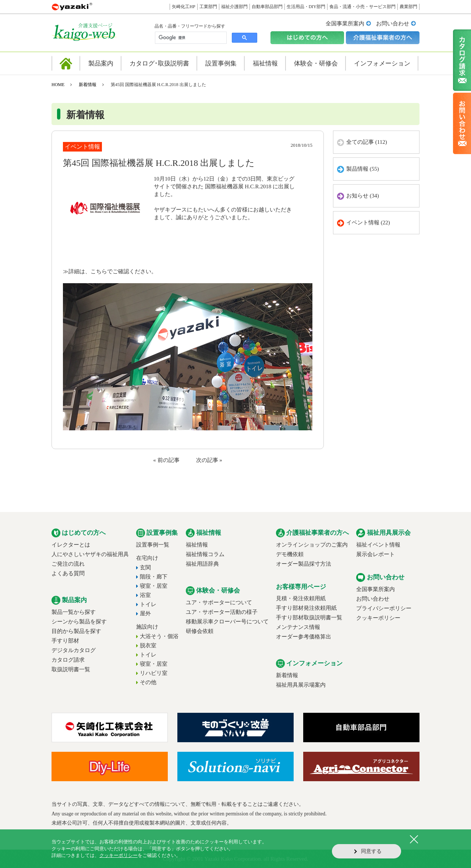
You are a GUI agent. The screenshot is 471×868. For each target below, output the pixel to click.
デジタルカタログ (74, 650)
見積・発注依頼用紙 (301, 598)
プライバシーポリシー (384, 608)
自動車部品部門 (267, 7)
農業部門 (408, 7)
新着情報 (88, 85)
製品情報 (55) (363, 169)
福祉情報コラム (205, 554)
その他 (148, 682)
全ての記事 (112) (367, 142)
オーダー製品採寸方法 (304, 564)
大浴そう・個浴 (159, 636)
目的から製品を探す (76, 631)
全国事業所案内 (345, 24)
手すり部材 (65, 641)
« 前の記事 (166, 460)
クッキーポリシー (378, 618)
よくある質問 (68, 573)
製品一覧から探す (74, 612)
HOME (58, 85)
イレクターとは (71, 545)
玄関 (145, 568)
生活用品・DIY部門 (306, 7)
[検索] (190, 38)
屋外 (145, 613)
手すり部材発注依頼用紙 (306, 608)
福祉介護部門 (234, 7)
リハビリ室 (154, 673)
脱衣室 (148, 645)
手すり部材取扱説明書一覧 (309, 618)
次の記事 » (209, 460)
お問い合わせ (393, 24)
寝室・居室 (154, 586)
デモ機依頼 (290, 554)
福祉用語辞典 (202, 564)
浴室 (145, 595)
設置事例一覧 (153, 545)
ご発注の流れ (68, 564)
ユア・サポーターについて (219, 602)
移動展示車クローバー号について (227, 622)
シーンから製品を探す (79, 622)
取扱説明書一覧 (71, 669)
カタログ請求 (68, 660)
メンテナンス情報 (298, 627)
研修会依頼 (200, 631)
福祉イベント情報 (378, 545)
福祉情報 (197, 545)
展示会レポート (376, 554)
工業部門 (208, 7)
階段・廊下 (154, 577)
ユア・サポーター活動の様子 (222, 612)
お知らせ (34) (363, 196)
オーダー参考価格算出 (304, 637)
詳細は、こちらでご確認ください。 (113, 271)
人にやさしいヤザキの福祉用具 (90, 554)
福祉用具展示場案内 (301, 685)
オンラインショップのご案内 (312, 545)
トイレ (148, 604)
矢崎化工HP (183, 7)
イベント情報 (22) (368, 223)
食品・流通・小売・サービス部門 (362, 7)
